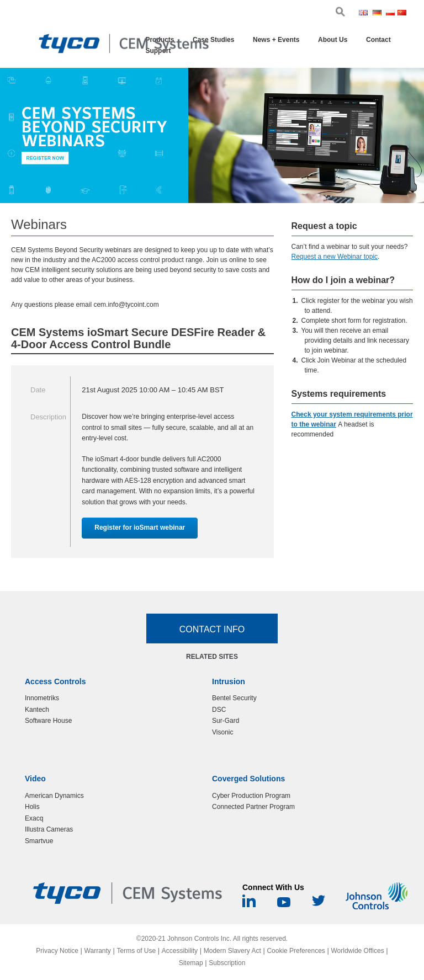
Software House (48, 721)
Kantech (37, 710)
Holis (32, 807)
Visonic (222, 732)
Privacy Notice (57, 951)
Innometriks (42, 698)
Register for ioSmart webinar (140, 528)
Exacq (34, 818)
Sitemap (191, 963)
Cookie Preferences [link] (296, 951)
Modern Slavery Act (232, 951)
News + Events (276, 40)
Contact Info (212, 629)
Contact (378, 40)
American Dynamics (54, 796)
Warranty (98, 951)
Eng (365, 14)
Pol (391, 14)
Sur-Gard (226, 721)
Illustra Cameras (49, 829)
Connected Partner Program (253, 807)
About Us (333, 40)
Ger (378, 14)
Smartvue (39, 841)
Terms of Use (136, 951)
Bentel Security (234, 698)
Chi (402, 14)
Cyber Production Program (251, 796)
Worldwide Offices (357, 951)
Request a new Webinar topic (335, 257)
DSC (219, 710)
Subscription (227, 963)
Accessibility (180, 951)
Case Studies (213, 40)
